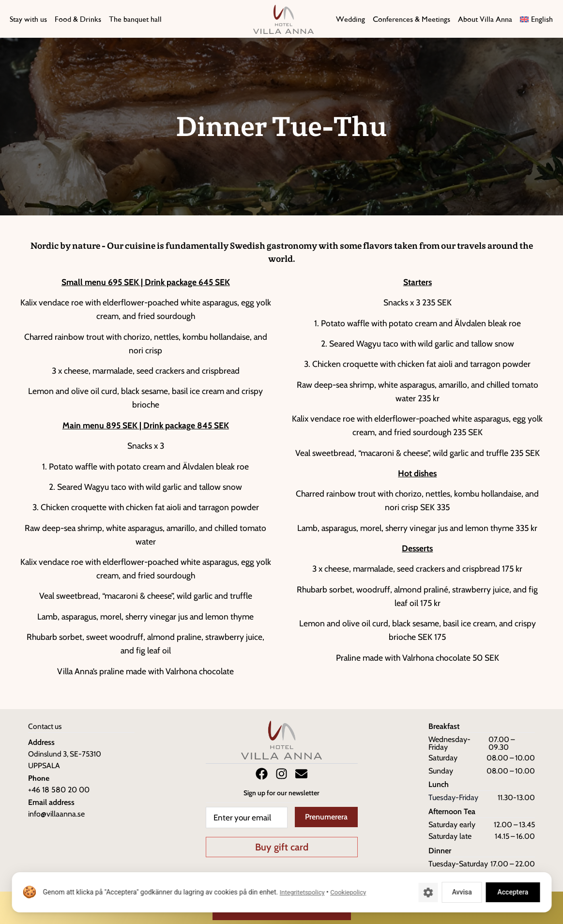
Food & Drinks (78, 19)
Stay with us (28, 19)
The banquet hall (135, 19)
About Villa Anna (485, 19)
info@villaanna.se (56, 814)
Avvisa (462, 892)
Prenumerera (326, 817)
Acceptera (513, 892)
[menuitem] (535, 19)
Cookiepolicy (348, 892)
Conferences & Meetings (411, 19)
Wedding (350, 19)
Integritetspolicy (302, 892)
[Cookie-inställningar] (428, 893)
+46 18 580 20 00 (59, 790)
